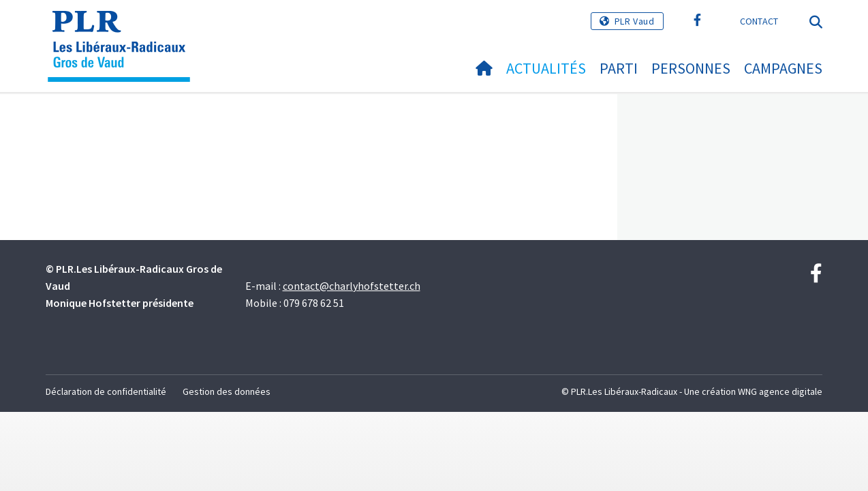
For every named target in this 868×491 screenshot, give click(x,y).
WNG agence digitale (780, 391)
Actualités (546, 68)
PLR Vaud (635, 21)
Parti (619, 68)
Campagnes (783, 68)
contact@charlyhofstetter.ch (352, 286)
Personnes (691, 68)
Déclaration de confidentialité (106, 391)
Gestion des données (227, 391)
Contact (759, 21)
